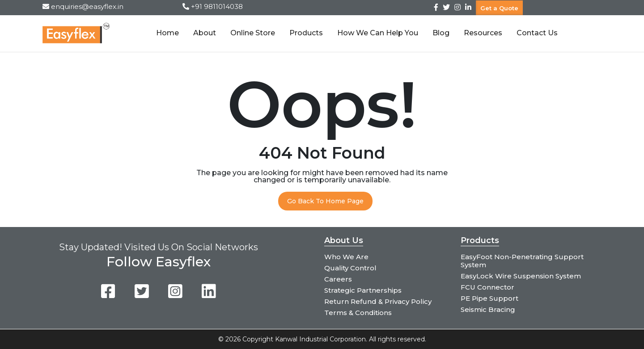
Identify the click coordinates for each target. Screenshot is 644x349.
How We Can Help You (378, 33)
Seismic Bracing (488, 309)
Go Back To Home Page (325, 201)
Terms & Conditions (358, 313)
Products (306, 33)
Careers (338, 279)
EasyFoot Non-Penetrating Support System (522, 261)
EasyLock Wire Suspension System (521, 276)
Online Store (253, 33)
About (205, 33)
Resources (483, 33)
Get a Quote (499, 8)
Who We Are (346, 257)
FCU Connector (487, 287)
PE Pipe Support (489, 298)
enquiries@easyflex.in (87, 6)
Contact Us (537, 33)
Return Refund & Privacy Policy (378, 301)
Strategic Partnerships (363, 290)
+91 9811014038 (217, 6)
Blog (441, 33)
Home (167, 33)
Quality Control (350, 268)
